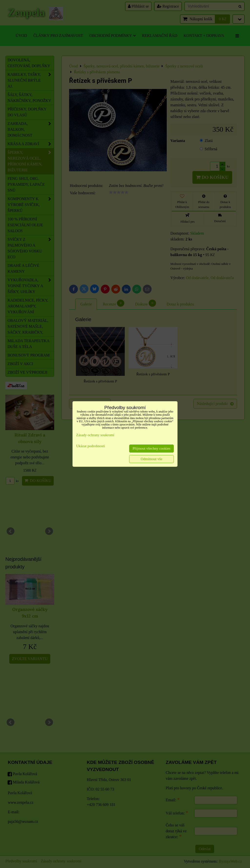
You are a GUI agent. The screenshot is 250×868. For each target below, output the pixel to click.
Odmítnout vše (151, 459)
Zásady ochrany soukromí (95, 435)
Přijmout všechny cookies (151, 448)
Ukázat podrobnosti (91, 446)
